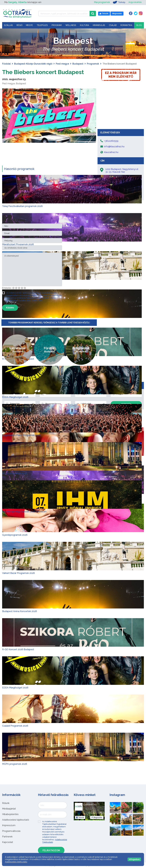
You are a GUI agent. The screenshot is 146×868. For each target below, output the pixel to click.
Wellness (71, 25)
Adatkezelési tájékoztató (16, 820)
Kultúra (84, 25)
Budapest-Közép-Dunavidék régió (33, 64)
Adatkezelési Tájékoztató (31, 300)
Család (113, 25)
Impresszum (9, 825)
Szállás (8, 25)
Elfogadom (134, 859)
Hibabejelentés (10, 814)
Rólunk (6, 803)
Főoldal (6, 64)
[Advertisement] (121, 106)
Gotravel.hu (90, 804)
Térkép (119, 2)
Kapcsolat (8, 842)
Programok (93, 64)
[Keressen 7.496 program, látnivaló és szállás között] (64, 14)
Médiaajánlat (9, 809)
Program (57, 25)
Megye (29, 25)
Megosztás (97, 817)
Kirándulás (99, 25)
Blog (139, 25)
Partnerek (7, 837)
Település (42, 25)
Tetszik (80, 817)
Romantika (126, 25)
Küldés (10, 307)
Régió (20, 25)
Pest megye (62, 64)
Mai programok (102, 2)
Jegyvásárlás (135, 2)
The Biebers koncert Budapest (44, 72)
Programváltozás (11, 831)
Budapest (78, 64)
